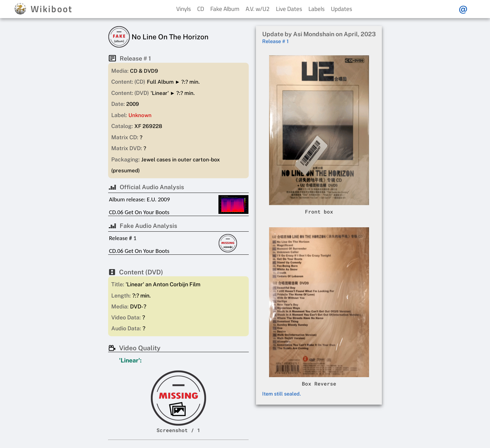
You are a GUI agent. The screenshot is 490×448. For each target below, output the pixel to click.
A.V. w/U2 (258, 9)
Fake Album (225, 9)
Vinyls (184, 9)
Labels (317, 9)
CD (201, 9)
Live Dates (289, 9)
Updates (342, 9)
